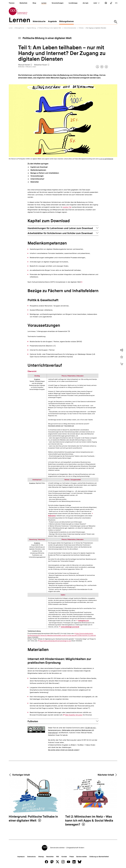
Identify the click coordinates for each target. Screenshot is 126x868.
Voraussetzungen (37, 176)
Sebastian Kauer (42, 65)
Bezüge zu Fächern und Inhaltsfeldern (45, 173)
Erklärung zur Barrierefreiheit (99, 857)
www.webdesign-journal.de (70, 627)
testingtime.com (83, 621)
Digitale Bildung (31, 28)
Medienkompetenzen (38, 170)
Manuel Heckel (25, 65)
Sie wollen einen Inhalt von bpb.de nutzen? (64, 750)
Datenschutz (31, 857)
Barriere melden (82, 857)
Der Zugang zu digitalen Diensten (96, 28)
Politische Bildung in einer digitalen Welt (50, 28)
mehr (96, 3)
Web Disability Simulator (74, 715)
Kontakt (64, 857)
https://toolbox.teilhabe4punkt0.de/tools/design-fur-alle (55, 641)
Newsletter (50, 857)
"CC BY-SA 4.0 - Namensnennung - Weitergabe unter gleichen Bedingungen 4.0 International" (72, 730)
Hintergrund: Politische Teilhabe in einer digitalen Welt (33, 819)
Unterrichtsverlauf (37, 179)
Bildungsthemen (20, 28)
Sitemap (41, 857)
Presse (72, 857)
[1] (81, 282)
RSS (58, 857)
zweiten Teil (67, 207)
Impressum (21, 857)
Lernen (11, 28)
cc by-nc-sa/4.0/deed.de (106, 159)
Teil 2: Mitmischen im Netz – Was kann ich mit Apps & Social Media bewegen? (89, 821)
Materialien (34, 182)
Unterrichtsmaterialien (70, 28)
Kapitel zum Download (39, 167)
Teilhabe (81, 28)
